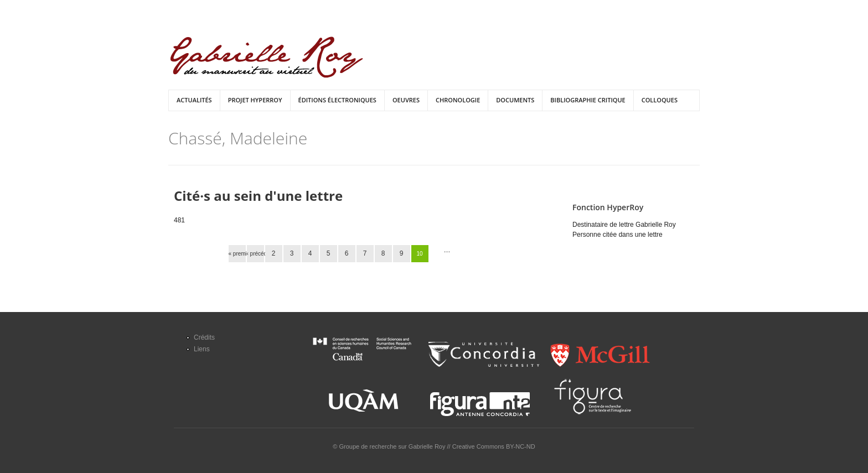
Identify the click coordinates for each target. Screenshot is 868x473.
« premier (237, 254)
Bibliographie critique (588, 100)
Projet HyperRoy (255, 100)
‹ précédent (255, 254)
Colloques (660, 100)
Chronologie (458, 100)
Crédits (204, 337)
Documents (515, 100)
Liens (202, 349)
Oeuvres (406, 100)
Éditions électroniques (337, 100)
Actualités (194, 100)
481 (179, 220)
